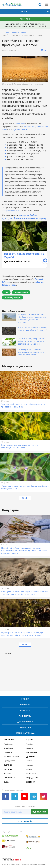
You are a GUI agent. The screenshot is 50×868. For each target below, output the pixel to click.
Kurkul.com (20, 124)
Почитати (25, 710)
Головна (5, 32)
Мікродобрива (32, 778)
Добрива (31, 757)
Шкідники (32, 752)
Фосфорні (30, 765)
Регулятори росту (11, 757)
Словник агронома (25, 733)
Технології (25, 705)
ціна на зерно (21, 292)
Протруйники (10, 761)
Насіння (8, 769)
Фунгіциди (8, 748)
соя (6, 292)
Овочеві (30, 748)
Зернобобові (9, 778)
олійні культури (13, 297)
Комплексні (31, 774)
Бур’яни (8, 765)
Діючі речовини (25, 722)
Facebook (39, 279)
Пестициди (10, 740)
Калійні (29, 769)
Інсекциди (8, 752)
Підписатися (39, 812)
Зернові (7, 774)
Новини (14, 32)
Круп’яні (30, 740)
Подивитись (25, 716)
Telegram (6, 282)
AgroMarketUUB (20, 130)
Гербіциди (8, 744)
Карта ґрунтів (25, 727)
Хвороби (31, 782)
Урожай (23, 32)
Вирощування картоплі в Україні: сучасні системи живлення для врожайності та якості (25, 25)
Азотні (29, 761)
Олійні (7, 782)
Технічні (30, 744)
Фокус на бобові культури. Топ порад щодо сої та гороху (24, 217)
